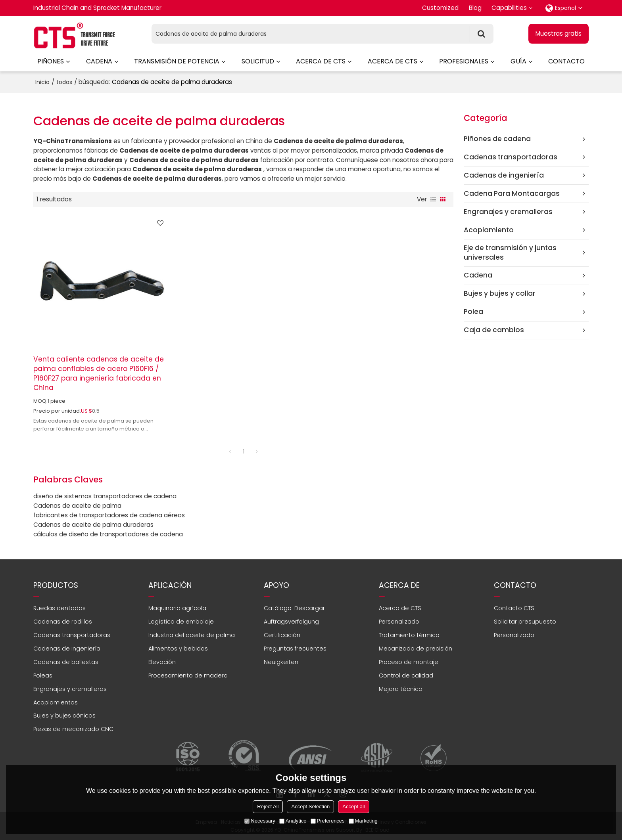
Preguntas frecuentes (295, 649)
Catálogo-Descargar (294, 608)
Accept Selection (310, 807)
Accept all (353, 807)
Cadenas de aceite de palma (77, 506)
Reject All (268, 807)
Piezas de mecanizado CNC (73, 729)
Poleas (43, 675)
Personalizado (399, 622)
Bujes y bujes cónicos (64, 716)
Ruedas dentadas (60, 608)
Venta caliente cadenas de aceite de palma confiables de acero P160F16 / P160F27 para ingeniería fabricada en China (99, 374)
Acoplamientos (56, 702)
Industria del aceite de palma (192, 635)
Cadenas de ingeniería (67, 649)
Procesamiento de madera (188, 675)
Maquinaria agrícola (177, 608)
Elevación (162, 662)
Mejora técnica (401, 689)
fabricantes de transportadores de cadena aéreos (109, 515)
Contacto (566, 61)
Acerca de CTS (321, 61)
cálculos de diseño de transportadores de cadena (108, 534)
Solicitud (258, 61)
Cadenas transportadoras (72, 635)
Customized (440, 8)
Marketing (363, 821)
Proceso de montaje (409, 662)
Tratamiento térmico (409, 635)
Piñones (51, 61)
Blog (475, 8)
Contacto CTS (514, 608)
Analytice (293, 821)
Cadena (99, 61)
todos (64, 82)
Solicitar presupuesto (525, 622)
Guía (518, 61)
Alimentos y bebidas (178, 649)
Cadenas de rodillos (63, 622)
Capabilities (509, 8)
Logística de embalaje (181, 622)
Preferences (328, 821)
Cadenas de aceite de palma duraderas (93, 525)
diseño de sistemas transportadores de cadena (105, 496)
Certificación (282, 635)
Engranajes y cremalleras (70, 689)
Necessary (260, 821)
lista (433, 199)
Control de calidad (406, 675)
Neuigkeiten (281, 662)
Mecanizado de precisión (416, 649)
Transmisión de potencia (177, 61)
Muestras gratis (559, 33)
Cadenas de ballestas (66, 662)
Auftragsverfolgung (291, 622)
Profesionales (464, 61)
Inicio (42, 82)
